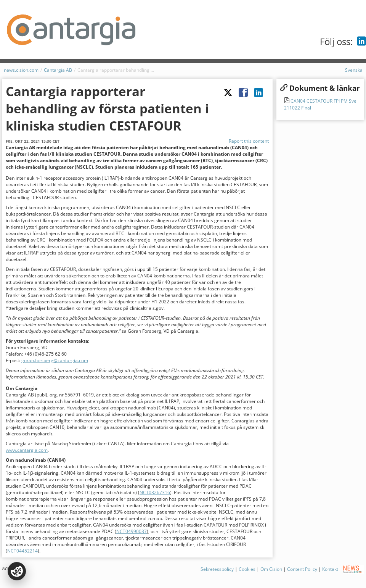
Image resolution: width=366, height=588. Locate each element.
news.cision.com (21, 70)
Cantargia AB (58, 70)
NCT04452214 (22, 551)
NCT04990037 (132, 531)
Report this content (249, 141)
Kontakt (330, 569)
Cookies (247, 569)
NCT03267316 (155, 492)
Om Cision (271, 569)
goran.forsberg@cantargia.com (55, 360)
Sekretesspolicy (217, 569)
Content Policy (302, 569)
